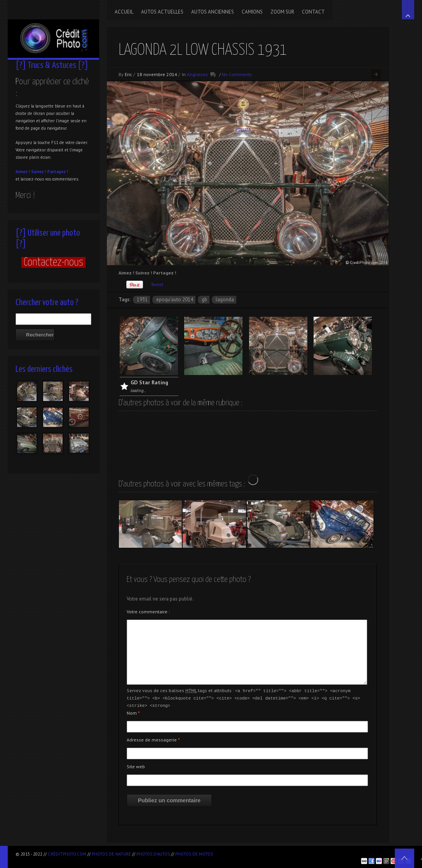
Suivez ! (39, 172)
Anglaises (197, 74)
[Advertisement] (307, 853)
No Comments (237, 74)
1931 (142, 299)
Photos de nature (111, 854)
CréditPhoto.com (67, 854)
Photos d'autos (153, 854)
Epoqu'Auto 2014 (175, 299)
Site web (136, 765)
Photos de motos (194, 854)
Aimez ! (23, 172)
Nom (133, 712)
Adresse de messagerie (153, 739)
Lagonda (225, 299)
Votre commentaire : (148, 612)
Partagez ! (58, 172)
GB (204, 299)
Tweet (157, 284)
